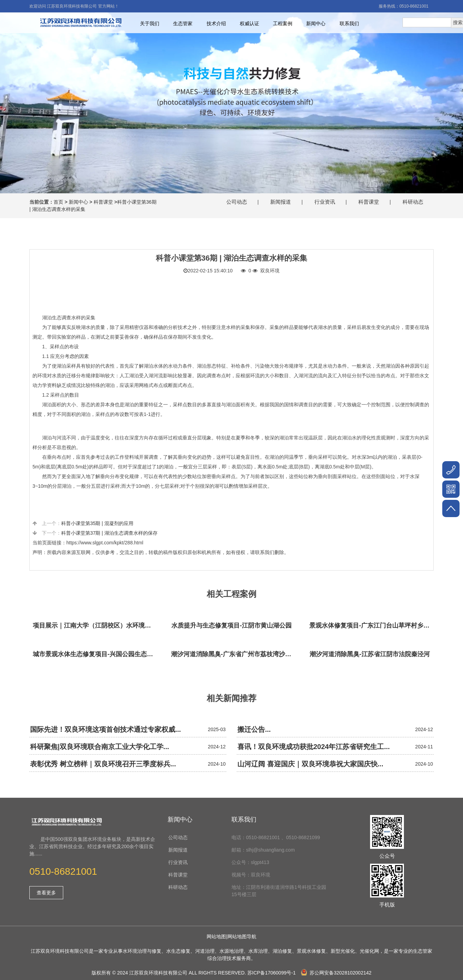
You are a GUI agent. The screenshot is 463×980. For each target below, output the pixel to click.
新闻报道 (281, 202)
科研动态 (413, 202)
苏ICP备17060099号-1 (272, 973)
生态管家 (183, 23)
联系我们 (349, 23)
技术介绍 (216, 23)
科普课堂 (103, 202)
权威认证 (249, 23)
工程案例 (283, 23)
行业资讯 (325, 202)
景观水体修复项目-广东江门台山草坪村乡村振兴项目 (371, 625)
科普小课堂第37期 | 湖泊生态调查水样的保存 (109, 533)
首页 (58, 202)
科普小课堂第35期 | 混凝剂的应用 (97, 523)
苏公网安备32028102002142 (336, 973)
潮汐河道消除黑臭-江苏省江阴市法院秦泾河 (370, 654)
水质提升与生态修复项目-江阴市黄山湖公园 (231, 625)
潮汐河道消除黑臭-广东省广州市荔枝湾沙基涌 (233, 654)
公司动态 (237, 202)
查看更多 (46, 893)
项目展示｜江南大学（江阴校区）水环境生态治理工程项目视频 (95, 625)
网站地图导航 (242, 937)
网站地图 (216, 937)
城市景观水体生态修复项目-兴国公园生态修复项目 (95, 654)
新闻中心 (316, 23)
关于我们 (150, 23)
